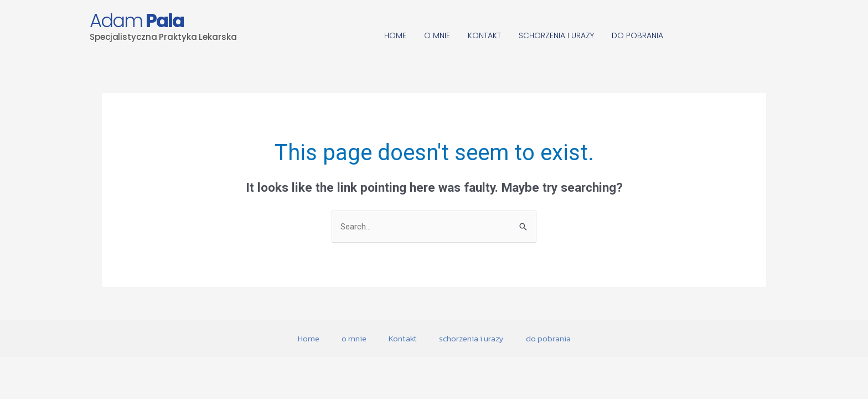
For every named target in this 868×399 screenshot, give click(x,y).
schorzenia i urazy (556, 35)
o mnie (437, 35)
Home (395, 35)
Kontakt (484, 35)
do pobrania (637, 35)
